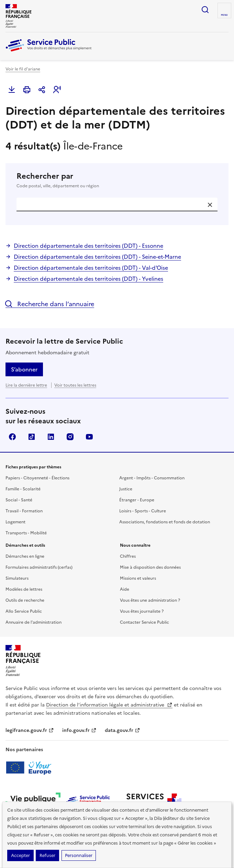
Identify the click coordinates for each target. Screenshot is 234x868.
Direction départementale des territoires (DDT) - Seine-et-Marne (97, 257)
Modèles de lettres (24, 589)
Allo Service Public (24, 611)
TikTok (32, 437)
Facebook (12, 437)
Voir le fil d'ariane (23, 69)
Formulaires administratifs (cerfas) (39, 567)
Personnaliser (79, 855)
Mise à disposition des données (150, 567)
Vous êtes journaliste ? (142, 611)
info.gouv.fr (79, 730)
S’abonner (24, 369)
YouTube (89, 437)
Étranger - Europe (137, 500)
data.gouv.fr (122, 730)
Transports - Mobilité (26, 533)
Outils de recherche (25, 600)
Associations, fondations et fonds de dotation (165, 522)
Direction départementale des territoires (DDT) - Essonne (88, 246)
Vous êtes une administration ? (150, 600)
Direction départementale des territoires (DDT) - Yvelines (88, 279)
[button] (57, 90)
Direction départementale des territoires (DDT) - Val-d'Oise (91, 268)
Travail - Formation (24, 511)
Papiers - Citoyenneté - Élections (37, 478)
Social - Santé (19, 500)
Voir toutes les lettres (75, 385)
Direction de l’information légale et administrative (109, 705)
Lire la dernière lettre (26, 385)
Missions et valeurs (138, 578)
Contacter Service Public (144, 622)
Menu (224, 15)
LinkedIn (51, 437)
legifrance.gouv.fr (30, 730)
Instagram (70, 437)
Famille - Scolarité (23, 489)
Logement (15, 522)
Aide (125, 589)
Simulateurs (17, 578)
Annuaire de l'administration (34, 622)
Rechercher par (117, 180)
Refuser (47, 855)
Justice (126, 489)
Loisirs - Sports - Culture (143, 511)
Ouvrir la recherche (205, 10)
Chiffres (128, 556)
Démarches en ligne (25, 556)
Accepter (20, 855)
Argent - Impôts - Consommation (152, 478)
